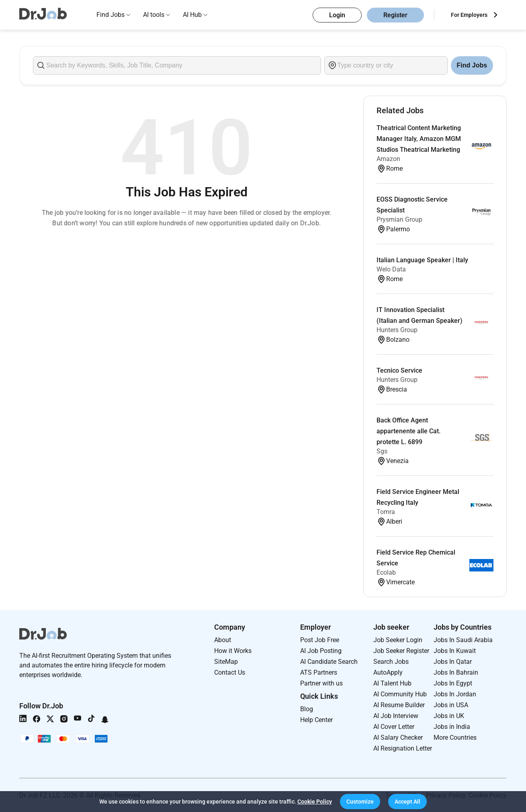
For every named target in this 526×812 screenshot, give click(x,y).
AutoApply (388, 672)
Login (337, 15)
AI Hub (192, 15)
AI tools (154, 15)
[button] (360, 802)
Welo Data (391, 269)
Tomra (386, 512)
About (223, 640)
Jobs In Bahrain (456, 672)
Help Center (316, 720)
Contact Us (230, 672)
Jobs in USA (451, 705)
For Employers (469, 15)
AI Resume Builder (399, 705)
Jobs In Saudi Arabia (463, 640)
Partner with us (321, 683)
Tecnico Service (399, 370)
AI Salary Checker (398, 738)
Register (395, 15)
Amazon (388, 159)
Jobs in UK (449, 716)
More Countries (455, 738)
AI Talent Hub (392, 683)
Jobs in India (452, 727)
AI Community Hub (400, 694)
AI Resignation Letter (403, 748)
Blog (307, 709)
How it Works (233, 651)
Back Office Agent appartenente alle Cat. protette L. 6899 (408, 431)
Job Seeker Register (401, 651)
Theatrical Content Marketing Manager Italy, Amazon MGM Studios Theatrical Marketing (419, 139)
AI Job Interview (396, 716)
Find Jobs (111, 15)
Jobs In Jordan (455, 694)
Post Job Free (320, 640)
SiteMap (226, 662)
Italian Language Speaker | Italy (422, 260)
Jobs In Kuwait (455, 651)
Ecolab (386, 572)
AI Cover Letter (394, 727)
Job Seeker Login (398, 640)
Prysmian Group (399, 219)
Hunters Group (397, 330)
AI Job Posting (321, 651)
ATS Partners (319, 672)
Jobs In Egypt (453, 683)
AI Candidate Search (329, 662)
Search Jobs (391, 662)
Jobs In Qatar (453, 662)
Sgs (382, 451)
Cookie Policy (315, 802)
